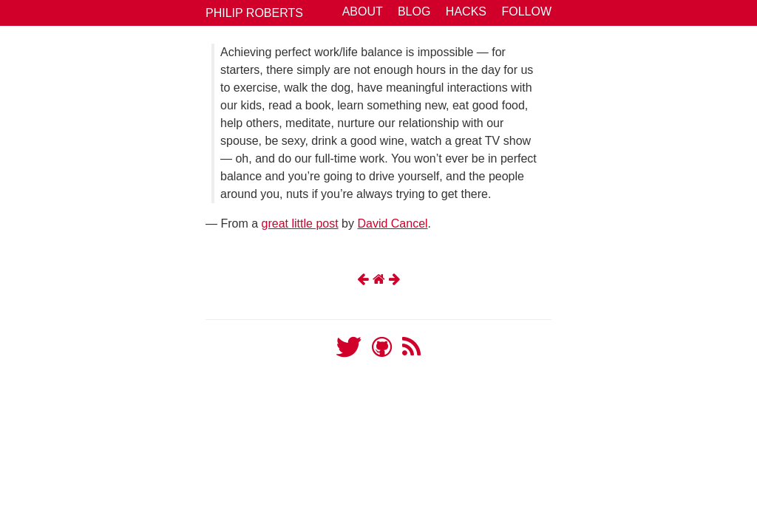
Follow (526, 11)
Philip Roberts (254, 13)
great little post (300, 224)
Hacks (466, 11)
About (363, 11)
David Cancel (392, 224)
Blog (414, 11)
